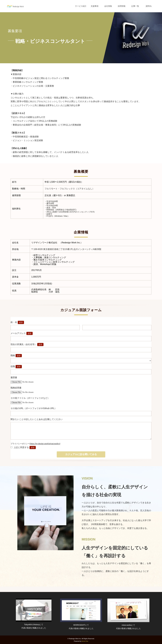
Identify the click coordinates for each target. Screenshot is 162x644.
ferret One (85, 641)
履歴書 (14, 377)
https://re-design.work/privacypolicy (45, 444)
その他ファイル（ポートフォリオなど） (30, 398)
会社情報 (108, 6)
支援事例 (95, 6)
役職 (13, 366)
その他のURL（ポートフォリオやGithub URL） (34, 408)
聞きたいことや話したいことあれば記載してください (37, 419)
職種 (13, 355)
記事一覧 (135, 6)
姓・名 (14, 322)
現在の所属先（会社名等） (24, 344)
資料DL (149, 6)
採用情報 (122, 6)
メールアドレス (18, 333)
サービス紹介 (81, 6)
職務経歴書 (16, 388)
